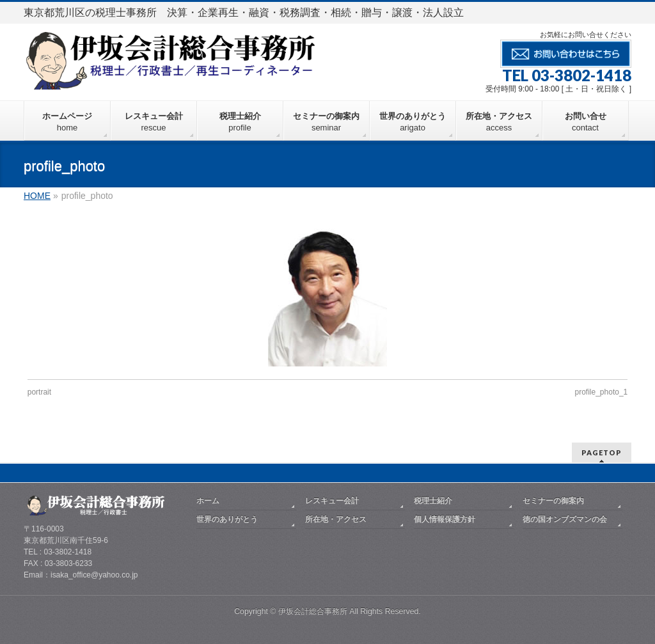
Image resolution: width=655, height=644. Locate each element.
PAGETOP (602, 452)
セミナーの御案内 (553, 501)
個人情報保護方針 (445, 519)
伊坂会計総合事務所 (313, 611)
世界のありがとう (227, 519)
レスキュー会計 (332, 501)
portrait (39, 392)
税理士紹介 (433, 501)
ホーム (208, 501)
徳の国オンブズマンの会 (565, 519)
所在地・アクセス (336, 519)
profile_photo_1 (602, 392)
